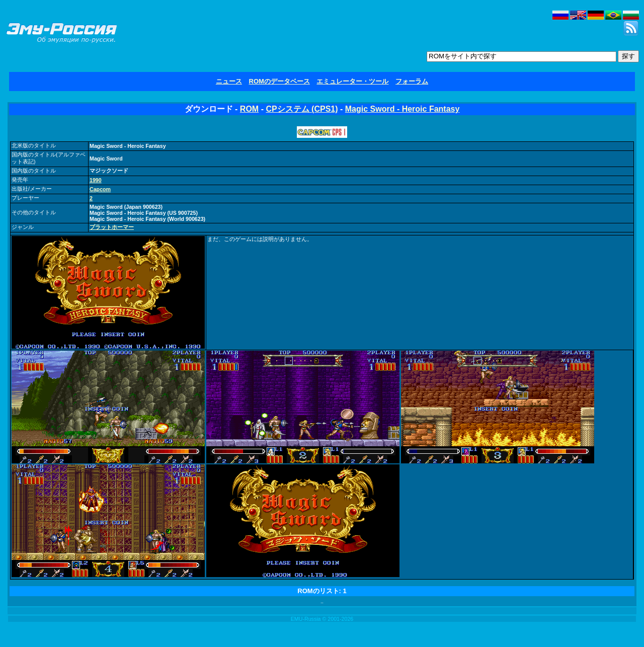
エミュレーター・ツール (352, 81)
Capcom (100, 189)
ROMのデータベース (279, 81)
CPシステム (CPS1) (302, 109)
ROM (249, 109)
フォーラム (412, 81)
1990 (96, 180)
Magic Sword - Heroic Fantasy (403, 109)
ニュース (229, 81)
